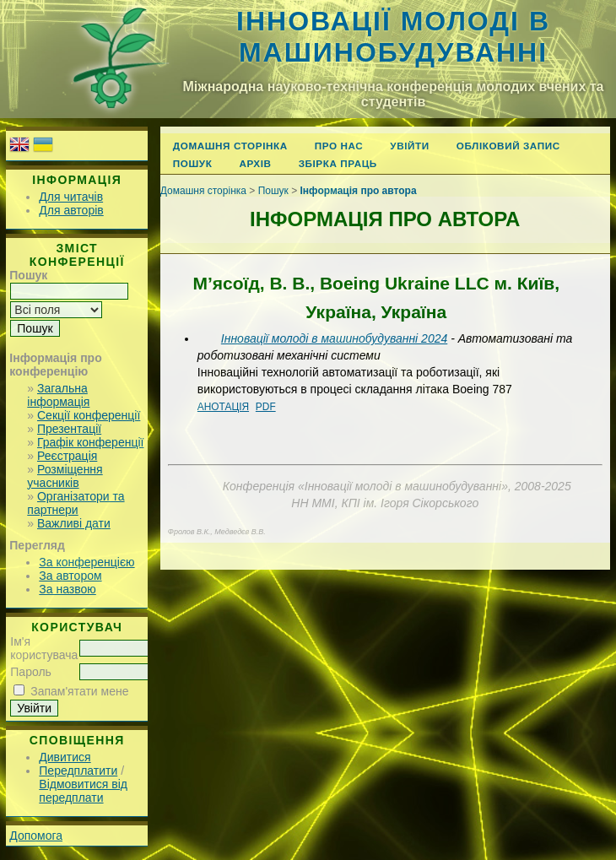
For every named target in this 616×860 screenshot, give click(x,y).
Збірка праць (338, 163)
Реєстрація (67, 456)
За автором (70, 576)
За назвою (67, 589)
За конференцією (86, 562)
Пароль (31, 672)
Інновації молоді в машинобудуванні (393, 37)
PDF (266, 407)
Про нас (339, 146)
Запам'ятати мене (79, 691)
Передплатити (78, 771)
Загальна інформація (58, 395)
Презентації (69, 429)
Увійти (409, 146)
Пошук (193, 163)
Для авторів (71, 210)
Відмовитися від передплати (83, 791)
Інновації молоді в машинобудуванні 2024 (334, 338)
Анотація (223, 407)
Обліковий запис (508, 146)
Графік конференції (90, 442)
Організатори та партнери (76, 503)
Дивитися (65, 757)
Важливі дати (74, 523)
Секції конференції (89, 415)
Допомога (36, 836)
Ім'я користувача (44, 648)
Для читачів (71, 197)
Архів (255, 163)
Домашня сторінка (230, 146)
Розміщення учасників (65, 476)
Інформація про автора (359, 191)
